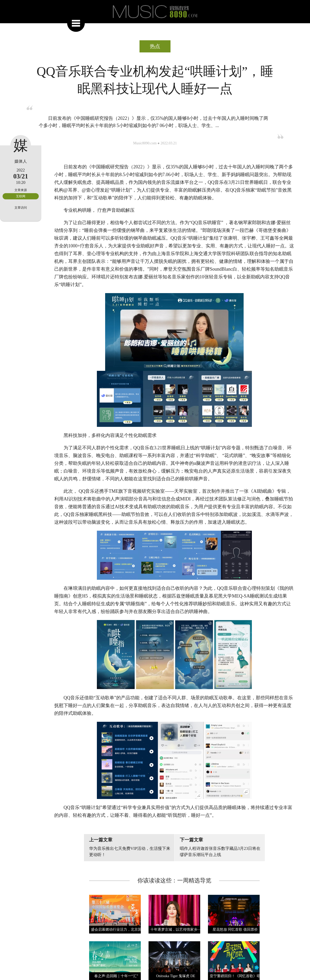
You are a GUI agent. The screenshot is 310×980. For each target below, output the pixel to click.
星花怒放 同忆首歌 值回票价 (235, 930)
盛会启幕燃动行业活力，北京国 (116, 930)
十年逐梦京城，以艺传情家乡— (176, 930)
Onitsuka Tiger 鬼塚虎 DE (176, 976)
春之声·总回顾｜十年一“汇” (116, 976)
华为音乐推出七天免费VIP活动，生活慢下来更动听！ (130, 852)
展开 (76, 23)
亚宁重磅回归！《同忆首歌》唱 (235, 976)
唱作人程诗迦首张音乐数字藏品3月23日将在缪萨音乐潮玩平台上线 (220, 852)
